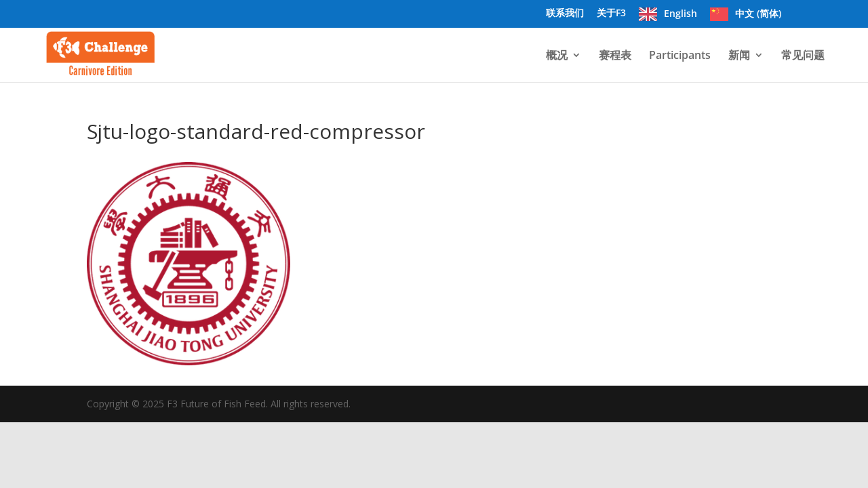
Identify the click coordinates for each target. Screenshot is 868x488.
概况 (557, 56)
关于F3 (611, 14)
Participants (680, 56)
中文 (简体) (758, 14)
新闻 (739, 56)
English (680, 14)
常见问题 (803, 56)
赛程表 (615, 56)
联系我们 (565, 14)
